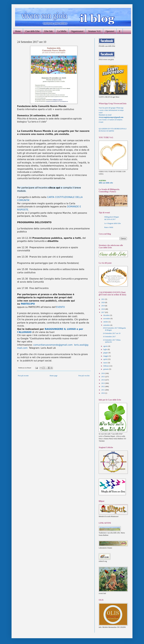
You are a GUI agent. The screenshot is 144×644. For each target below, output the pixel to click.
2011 (103, 390)
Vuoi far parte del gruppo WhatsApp (111, 108)
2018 (103, 309)
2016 (103, 373)
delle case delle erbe (106, 183)
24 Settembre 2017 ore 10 (112, 333)
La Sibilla (62, 31)
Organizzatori (77, 31)
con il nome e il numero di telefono (111, 120)
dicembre (107, 315)
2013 (103, 383)
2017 (103, 312)
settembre (107, 325)
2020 (103, 302)
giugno (106, 353)
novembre (107, 319)
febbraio (106, 366)
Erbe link (49, 31)
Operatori (110, 31)
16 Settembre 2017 (109, 337)
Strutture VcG (94, 31)
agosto (106, 346)
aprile (105, 359)
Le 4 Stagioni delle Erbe (113, 223)
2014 (103, 380)
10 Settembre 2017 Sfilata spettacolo (112, 341)
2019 (103, 306)
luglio (106, 349)
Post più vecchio (84, 376)
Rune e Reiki (109, 227)
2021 (103, 299)
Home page (54, 376)
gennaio (106, 369)
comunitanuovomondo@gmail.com (53, 345)
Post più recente (23, 376)
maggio (106, 356)
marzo (106, 363)
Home (18, 31)
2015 (103, 377)
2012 (103, 386)
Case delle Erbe (32, 31)
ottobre (106, 322)
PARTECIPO (28, 304)
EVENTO (61, 307)
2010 (103, 393)
